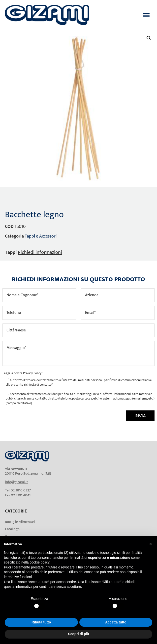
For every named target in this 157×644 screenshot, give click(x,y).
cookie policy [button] (40, 562)
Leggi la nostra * (22, 373)
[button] (146, 15)
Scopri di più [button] (78, 634)
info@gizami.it (16, 482)
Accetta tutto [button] (116, 622)
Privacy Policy (32, 373)
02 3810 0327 (21, 490)
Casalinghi (13, 529)
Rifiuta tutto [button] (41, 622)
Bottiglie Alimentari (20, 522)
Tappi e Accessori (41, 236)
